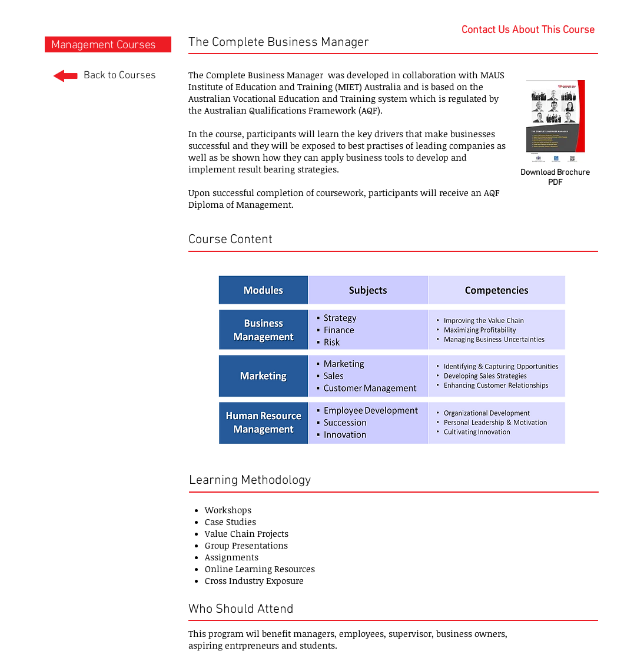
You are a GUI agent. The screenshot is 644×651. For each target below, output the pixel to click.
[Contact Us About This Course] (528, 31)
